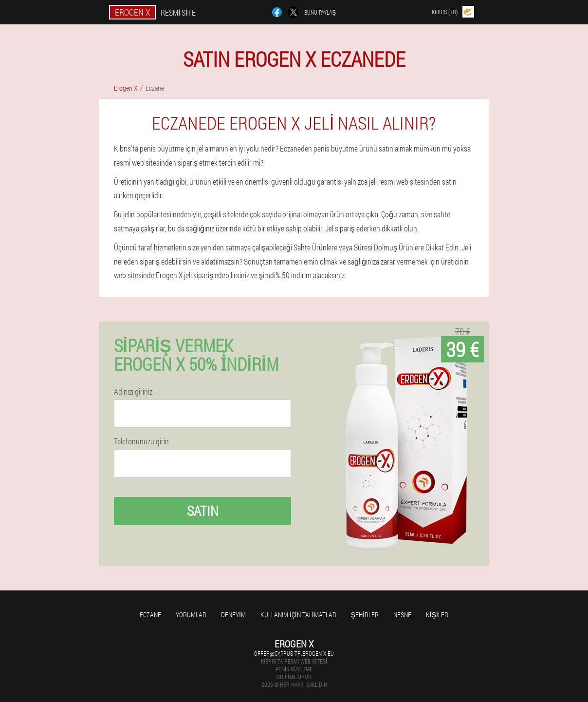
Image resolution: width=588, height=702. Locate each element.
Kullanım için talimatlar (298, 615)
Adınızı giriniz (133, 392)
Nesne (402, 615)
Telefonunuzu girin (141, 441)
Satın (203, 511)
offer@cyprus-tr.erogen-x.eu (294, 653)
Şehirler (365, 615)
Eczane (150, 615)
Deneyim (233, 615)
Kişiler (437, 615)
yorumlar (191, 615)
